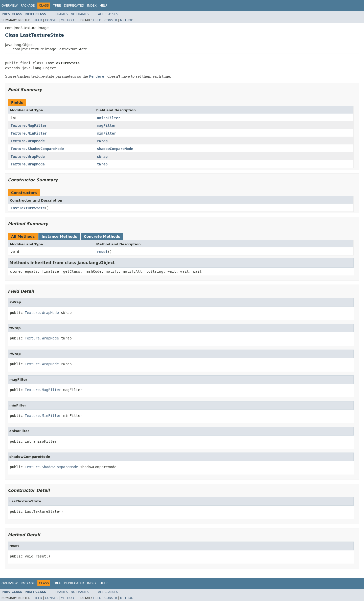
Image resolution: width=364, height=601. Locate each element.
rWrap (102, 141)
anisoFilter (109, 118)
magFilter (107, 125)
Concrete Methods (102, 237)
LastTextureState (28, 208)
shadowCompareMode (115, 149)
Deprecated (74, 6)
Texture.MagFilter (29, 125)
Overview (10, 6)
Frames (62, 14)
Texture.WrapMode (28, 141)
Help (104, 6)
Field (38, 20)
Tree (57, 6)
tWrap (102, 164)
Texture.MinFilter (29, 133)
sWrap (102, 157)
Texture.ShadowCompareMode (37, 149)
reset (102, 252)
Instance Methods (59, 237)
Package (28, 6)
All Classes (108, 14)
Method (67, 20)
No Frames (80, 14)
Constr (51, 20)
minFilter (107, 133)
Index (92, 6)
